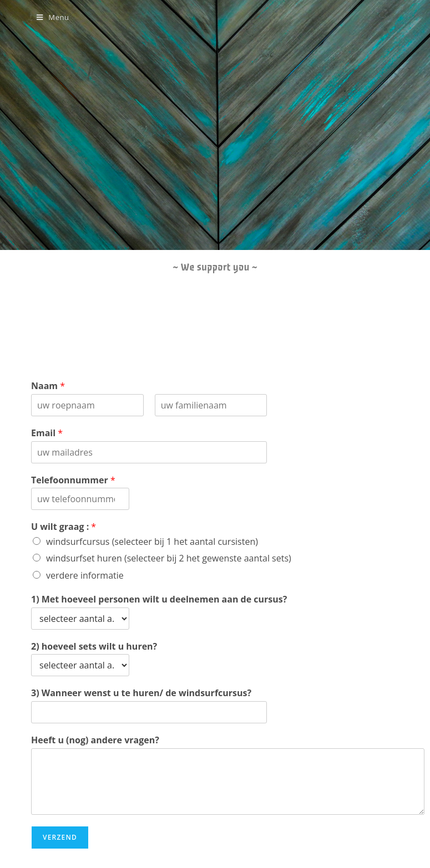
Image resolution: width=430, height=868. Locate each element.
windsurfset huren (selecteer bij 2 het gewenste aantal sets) (169, 558)
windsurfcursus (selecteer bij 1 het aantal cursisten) (152, 542)
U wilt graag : (64, 527)
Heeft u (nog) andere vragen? (95, 740)
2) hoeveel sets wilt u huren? (94, 647)
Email (47, 433)
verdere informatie (85, 575)
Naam (48, 386)
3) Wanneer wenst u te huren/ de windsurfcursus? (141, 693)
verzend (60, 837)
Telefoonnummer (73, 480)
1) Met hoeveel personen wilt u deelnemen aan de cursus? (159, 599)
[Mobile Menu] (53, 17)
